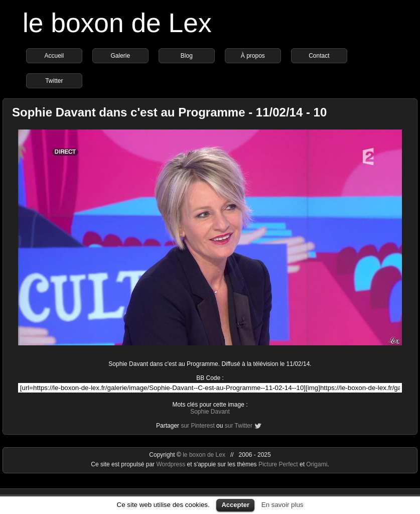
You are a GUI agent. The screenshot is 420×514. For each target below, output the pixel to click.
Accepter (235, 505)
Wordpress (171, 464)
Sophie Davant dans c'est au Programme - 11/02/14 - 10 (169, 112)
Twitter (54, 81)
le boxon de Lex (117, 23)
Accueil (54, 56)
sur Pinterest (197, 426)
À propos (253, 56)
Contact (319, 56)
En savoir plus (283, 505)
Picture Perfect (278, 464)
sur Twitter (239, 426)
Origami (317, 464)
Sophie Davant (210, 412)
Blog (187, 56)
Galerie (121, 56)
